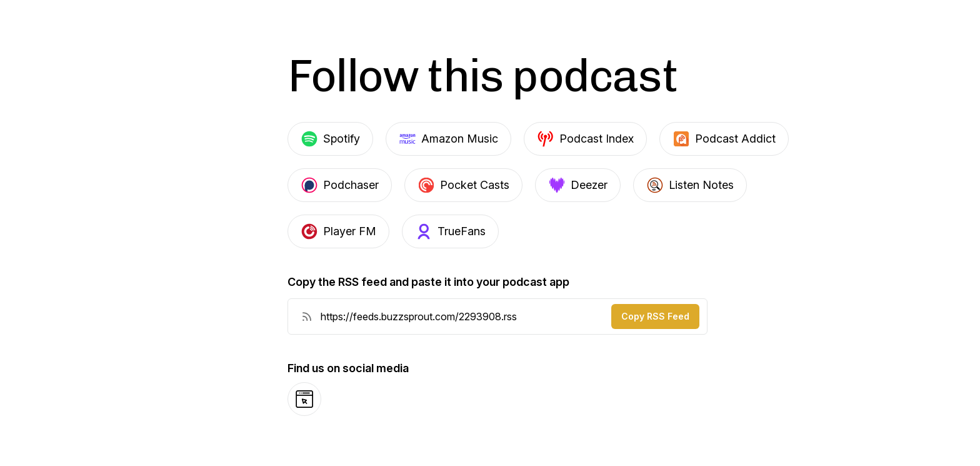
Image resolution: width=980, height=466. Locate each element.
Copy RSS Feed (655, 316)
